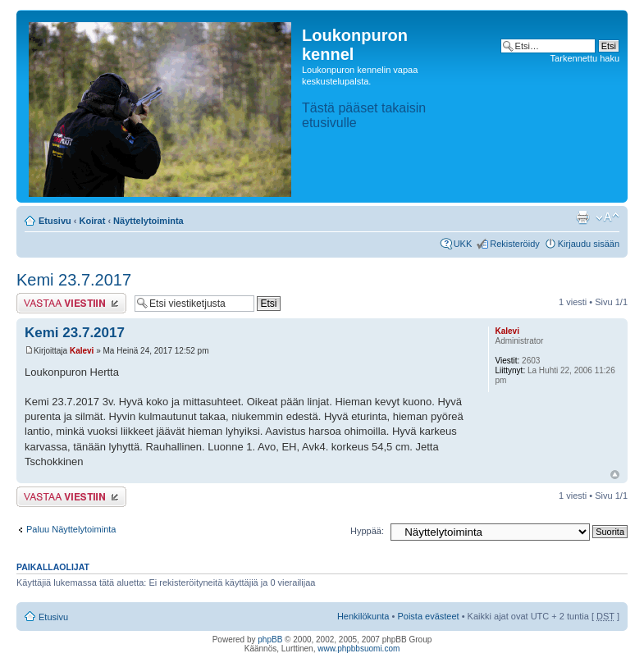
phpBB (270, 640)
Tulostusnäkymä (582, 217)
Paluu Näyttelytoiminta (71, 529)
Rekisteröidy (515, 244)
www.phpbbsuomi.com (359, 649)
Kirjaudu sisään (589, 244)
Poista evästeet (428, 616)
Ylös (615, 475)
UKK (463, 244)
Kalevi (82, 351)
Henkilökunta (363, 616)
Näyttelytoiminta (148, 221)
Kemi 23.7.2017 (74, 280)
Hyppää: (367, 531)
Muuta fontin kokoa (607, 217)
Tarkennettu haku (585, 58)
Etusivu (55, 221)
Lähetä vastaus (71, 303)
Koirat (93, 221)
